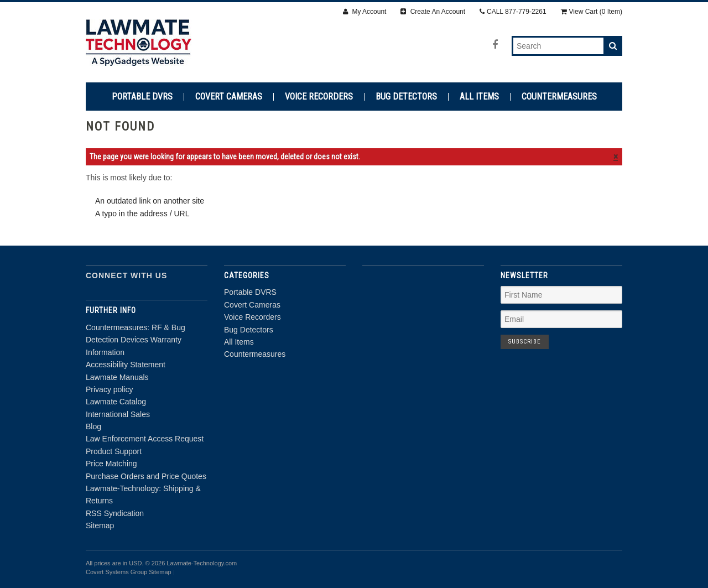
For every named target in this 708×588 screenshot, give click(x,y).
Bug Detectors (406, 97)
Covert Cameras (229, 97)
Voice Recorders (319, 97)
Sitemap (100, 525)
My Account (365, 12)
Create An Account (433, 12)
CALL (513, 12)
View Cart (592, 12)
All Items (479, 97)
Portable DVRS (142, 97)
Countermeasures (559, 97)
